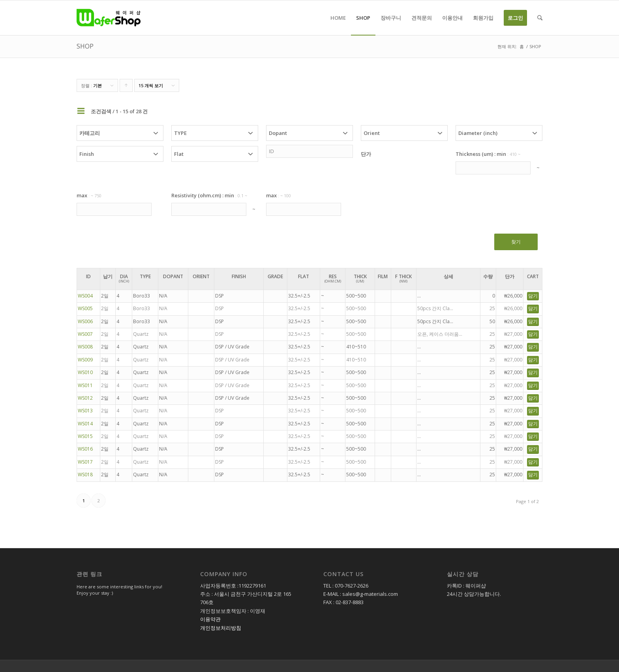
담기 (533, 296)
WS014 (85, 424)
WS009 (85, 360)
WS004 (85, 296)
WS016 (85, 449)
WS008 (85, 347)
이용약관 (210, 619)
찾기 (516, 242)
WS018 (85, 475)
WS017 (85, 462)
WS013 (85, 411)
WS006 (85, 321)
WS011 (85, 385)
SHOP (85, 46)
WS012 (85, 398)
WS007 (85, 334)
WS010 (85, 372)
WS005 (85, 308)
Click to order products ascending (126, 87)
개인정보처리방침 (221, 628)
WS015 (85, 436)
